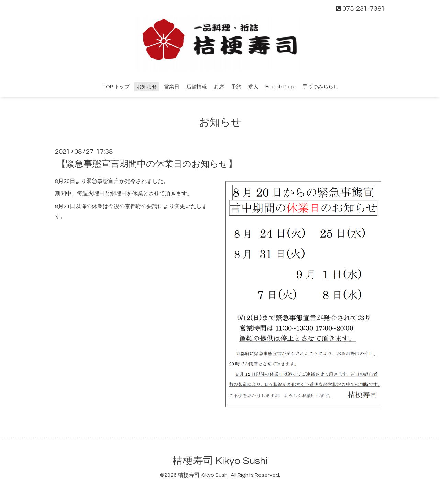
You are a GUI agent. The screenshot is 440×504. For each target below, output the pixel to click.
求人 (253, 87)
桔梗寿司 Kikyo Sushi (220, 461)
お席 (219, 87)
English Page (280, 87)
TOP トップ (116, 87)
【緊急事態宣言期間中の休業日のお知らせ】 (147, 164)
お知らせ (147, 87)
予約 (236, 87)
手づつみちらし (321, 87)
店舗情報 (197, 87)
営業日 (172, 87)
